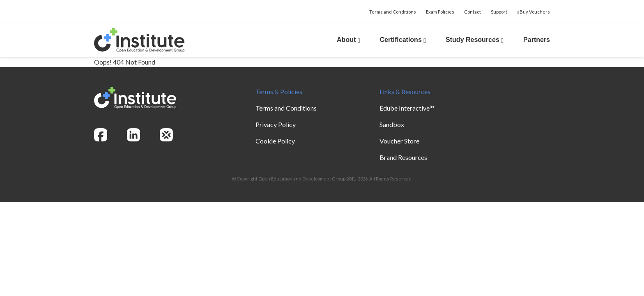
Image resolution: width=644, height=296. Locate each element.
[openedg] (166, 135)
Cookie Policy (275, 141)
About (348, 40)
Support (499, 12)
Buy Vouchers (534, 12)
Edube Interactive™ (407, 108)
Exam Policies (440, 12)
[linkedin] (133, 135)
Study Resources (475, 40)
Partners (537, 40)
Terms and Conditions (393, 12)
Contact (473, 12)
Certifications (403, 40)
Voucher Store (399, 141)
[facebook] (101, 135)
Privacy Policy (276, 124)
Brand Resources (403, 157)
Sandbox (392, 124)
